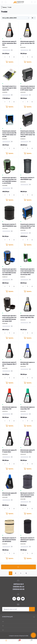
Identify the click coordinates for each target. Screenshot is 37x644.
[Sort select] (15, 18)
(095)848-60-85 (18, 589)
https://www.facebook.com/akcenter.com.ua (14, 599)
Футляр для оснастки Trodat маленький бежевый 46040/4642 (9, 540)
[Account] (35, 2)
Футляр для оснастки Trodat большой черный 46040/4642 (27, 540)
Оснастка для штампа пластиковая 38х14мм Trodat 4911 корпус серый (28, 88)
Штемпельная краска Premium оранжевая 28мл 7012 (9, 43)
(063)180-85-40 (19, 587)
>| (26, 573)
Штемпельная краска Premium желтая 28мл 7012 (27, 43)
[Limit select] (33, 18)
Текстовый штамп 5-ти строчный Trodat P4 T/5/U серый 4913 (9, 88)
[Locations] (32, 2)
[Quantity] (9, 57)
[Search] (6, 2)
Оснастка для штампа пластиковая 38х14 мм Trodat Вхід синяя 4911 (28, 226)
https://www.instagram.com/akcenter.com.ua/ (18, 599)
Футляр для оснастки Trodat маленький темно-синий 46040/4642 (27, 495)
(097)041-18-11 (18, 584)
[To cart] (9, 62)
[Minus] (5, 57)
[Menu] (2, 2)
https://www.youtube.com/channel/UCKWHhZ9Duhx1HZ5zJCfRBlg (23, 599)
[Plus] (14, 57)
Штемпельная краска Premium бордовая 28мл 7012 (9, 364)
